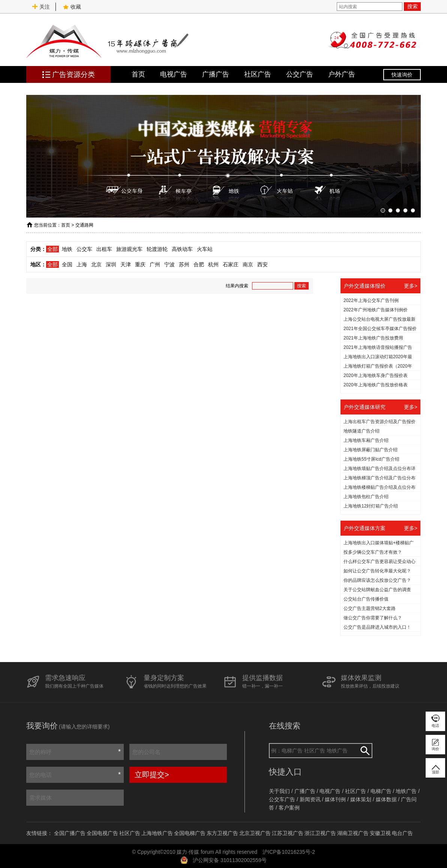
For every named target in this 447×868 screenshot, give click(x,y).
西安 (262, 264)
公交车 (84, 249)
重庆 (140, 264)
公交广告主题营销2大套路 (370, 608)
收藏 (72, 7)
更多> (411, 286)
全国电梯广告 (190, 833)
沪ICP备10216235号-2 (289, 852)
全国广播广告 (70, 833)
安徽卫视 (380, 833)
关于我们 (279, 791)
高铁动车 (182, 249)
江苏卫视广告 (288, 833)
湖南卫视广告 (353, 833)
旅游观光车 (129, 249)
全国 (67, 264)
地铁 (67, 249)
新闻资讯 (310, 799)
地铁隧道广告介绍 (361, 431)
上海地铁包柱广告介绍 (366, 497)
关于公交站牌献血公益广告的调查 (377, 590)
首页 (138, 74)
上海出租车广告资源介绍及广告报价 (379, 422)
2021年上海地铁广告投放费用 (373, 338)
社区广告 (258, 74)
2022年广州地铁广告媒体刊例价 (376, 310)
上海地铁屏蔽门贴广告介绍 (370, 450)
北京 (96, 264)
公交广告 (300, 74)
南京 (248, 264)
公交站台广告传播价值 (366, 599)
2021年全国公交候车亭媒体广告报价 (380, 329)
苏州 (184, 264)
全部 (52, 249)
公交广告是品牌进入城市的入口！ (377, 627)
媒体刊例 (335, 799)
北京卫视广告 (255, 833)
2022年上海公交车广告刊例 (371, 300)
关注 (41, 7)
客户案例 (289, 808)
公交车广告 (282, 799)
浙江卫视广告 (320, 833)
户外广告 (342, 74)
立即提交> (152, 775)
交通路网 (84, 225)
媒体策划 (361, 799)
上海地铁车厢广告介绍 (366, 440)
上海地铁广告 (157, 833)
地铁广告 (406, 791)
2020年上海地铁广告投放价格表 (376, 385)
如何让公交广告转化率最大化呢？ (377, 571)
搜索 (412, 6)
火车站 (205, 249)
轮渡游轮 (157, 249)
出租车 (104, 249)
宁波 (169, 264)
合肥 (199, 264)
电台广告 (402, 833)
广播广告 (216, 74)
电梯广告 (381, 791)
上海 (82, 264)
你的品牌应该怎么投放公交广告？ (377, 580)
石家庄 (231, 264)
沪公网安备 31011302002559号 (230, 860)
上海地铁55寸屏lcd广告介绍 (371, 459)
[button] (383, 210)
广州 (155, 264)
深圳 (111, 264)
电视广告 (174, 74)
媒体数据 (386, 799)
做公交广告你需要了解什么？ (373, 618)
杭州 (213, 264)
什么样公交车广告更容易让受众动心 (379, 562)
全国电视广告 (102, 833)
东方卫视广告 (222, 833)
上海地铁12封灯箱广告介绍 (371, 506)
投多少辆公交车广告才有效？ (373, 552)
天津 (126, 264)
